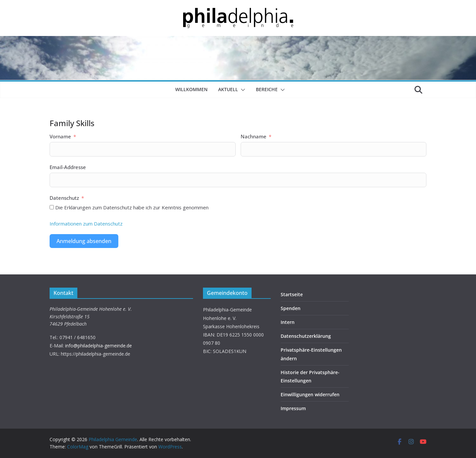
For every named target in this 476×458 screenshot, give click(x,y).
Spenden (291, 308)
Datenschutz (64, 198)
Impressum (293, 408)
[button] (242, 90)
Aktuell (228, 89)
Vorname (60, 136)
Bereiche (267, 89)
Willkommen (191, 89)
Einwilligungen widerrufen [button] (310, 394)
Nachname (254, 136)
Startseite (292, 294)
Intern (288, 322)
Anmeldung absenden (84, 241)
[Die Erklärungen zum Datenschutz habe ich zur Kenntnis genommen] (52, 207)
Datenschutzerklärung (306, 336)
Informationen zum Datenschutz (86, 224)
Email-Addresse (68, 167)
